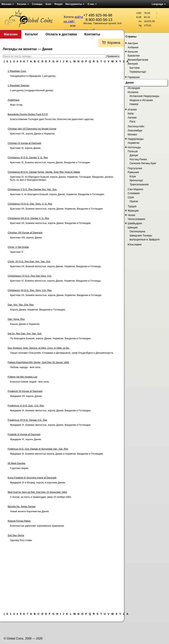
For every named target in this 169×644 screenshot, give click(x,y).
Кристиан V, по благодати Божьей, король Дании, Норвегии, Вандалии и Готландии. (57, 194)
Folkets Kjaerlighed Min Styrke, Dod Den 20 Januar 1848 (38, 362)
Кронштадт (136, 180)
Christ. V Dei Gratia (18, 247)
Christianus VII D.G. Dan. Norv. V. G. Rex (30, 204)
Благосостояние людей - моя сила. (30, 382)
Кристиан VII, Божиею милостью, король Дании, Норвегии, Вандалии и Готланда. (56, 295)
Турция (132, 206)
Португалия (135, 168)
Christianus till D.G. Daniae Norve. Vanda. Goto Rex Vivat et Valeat (44, 172)
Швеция (133, 227)
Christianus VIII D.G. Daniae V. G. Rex (28, 218)
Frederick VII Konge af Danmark (25, 391)
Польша (133, 151)
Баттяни (135, 68)
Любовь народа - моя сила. (25, 367)
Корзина (114, 43)
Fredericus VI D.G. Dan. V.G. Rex (26, 406)
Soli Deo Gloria (16, 535)
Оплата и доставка (61, 34)
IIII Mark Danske (17, 463)
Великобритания (138, 60)
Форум (58, 4)
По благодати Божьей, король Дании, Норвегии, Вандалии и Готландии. (51, 338)
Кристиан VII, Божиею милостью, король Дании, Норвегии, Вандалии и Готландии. (57, 209)
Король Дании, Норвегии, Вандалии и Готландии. (38, 310)
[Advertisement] (62, 575)
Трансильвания (139, 184)
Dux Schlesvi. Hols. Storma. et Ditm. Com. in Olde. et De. (39, 348)
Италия (132, 110)
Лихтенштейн (136, 126)
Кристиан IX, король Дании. (26, 148)
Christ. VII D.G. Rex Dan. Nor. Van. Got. (29, 261)
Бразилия (134, 56)
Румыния (133, 172)
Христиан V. (17, 252)
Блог (49, 4)
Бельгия (133, 52)
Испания (133, 92)
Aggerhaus (14, 100)
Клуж (133, 176)
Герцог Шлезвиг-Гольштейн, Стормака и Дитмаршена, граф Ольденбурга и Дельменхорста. (62, 353)
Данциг (134, 155)
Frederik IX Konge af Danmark (24, 434)
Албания (133, 47)
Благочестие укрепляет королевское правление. (37, 526)
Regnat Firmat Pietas (19, 521)
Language (159, 4)
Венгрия (133, 64)
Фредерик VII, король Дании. (26, 396)
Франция (133, 211)
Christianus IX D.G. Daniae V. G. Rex (28, 158)
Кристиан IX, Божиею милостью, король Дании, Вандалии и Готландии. (50, 162)
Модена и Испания (141, 100)
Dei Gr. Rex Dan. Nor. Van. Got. (25, 334)
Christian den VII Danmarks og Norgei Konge (32, 129)
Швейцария (135, 223)
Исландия (134, 88)
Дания (130, 83)
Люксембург (135, 130)
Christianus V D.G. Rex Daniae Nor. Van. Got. (32, 189)
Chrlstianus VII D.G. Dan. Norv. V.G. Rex (30, 290)
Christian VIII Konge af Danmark (25, 233)
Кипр (131, 113)
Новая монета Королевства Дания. (30, 511)
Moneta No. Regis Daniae (22, 506)
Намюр (134, 104)
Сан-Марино (135, 189)
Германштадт (138, 72)
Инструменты (75, 4)
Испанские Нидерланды (144, 96)
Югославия (135, 244)
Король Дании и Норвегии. (25, 324)
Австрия (133, 43)
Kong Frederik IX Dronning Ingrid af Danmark (32, 478)
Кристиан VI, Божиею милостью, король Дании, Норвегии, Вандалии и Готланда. (56, 281)
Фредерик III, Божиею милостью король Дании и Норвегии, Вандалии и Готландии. (57, 454)
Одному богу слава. (21, 540)
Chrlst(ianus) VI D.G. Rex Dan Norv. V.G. (30, 276)
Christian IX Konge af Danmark (24, 143)
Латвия (132, 118)
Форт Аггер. (17, 105)
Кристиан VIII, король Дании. (26, 237)
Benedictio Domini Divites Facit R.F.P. (28, 114)
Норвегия (134, 143)
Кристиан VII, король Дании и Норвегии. (33, 134)
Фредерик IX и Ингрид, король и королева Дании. (38, 483)
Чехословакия (136, 219)
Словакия (134, 193)
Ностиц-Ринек (138, 159)
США (131, 197)
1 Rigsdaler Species (19, 85)
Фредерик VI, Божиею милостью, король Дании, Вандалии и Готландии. (51, 410)
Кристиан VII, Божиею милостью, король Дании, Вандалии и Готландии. (51, 223)
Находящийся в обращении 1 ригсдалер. (33, 76)
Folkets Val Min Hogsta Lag (22, 377)
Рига (132, 121)
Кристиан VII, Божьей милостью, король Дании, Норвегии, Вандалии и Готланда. (56, 266)
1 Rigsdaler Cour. (17, 71)
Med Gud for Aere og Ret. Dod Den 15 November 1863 (37, 492)
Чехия (131, 215)
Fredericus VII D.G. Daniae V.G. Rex (27, 420)
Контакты (92, 34)
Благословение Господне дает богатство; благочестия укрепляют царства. (52, 119)
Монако (132, 134)
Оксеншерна (137, 231)
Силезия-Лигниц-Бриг (143, 163)
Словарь (37, 4)
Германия (134, 77)
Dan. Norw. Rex (16, 319)
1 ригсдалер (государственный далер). (32, 90)
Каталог (23, 4)
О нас (92, 4)
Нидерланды (136, 139)
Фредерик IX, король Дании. (26, 439)
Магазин (8, 4)
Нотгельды (134, 147)
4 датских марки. (20, 468)
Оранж (134, 201)
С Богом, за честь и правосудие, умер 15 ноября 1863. (41, 497)
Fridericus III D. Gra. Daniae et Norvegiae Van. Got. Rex (38, 449)
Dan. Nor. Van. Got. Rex (21, 305)
